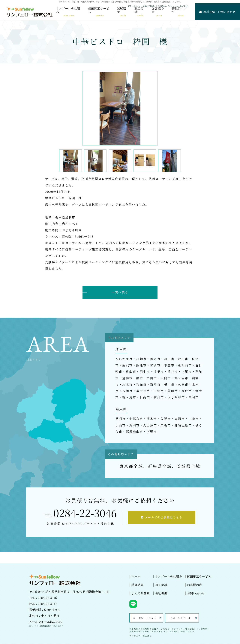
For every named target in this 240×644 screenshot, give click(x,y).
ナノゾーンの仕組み (68, 12)
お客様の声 (158, 12)
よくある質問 (140, 593)
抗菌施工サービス (99, 12)
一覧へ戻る (120, 292)
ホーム (136, 576)
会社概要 (161, 593)
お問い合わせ (196, 593)
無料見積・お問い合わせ (219, 12)
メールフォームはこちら (45, 622)
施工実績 (139, 12)
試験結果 (121, 12)
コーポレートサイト (145, 618)
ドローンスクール (180, 618)
